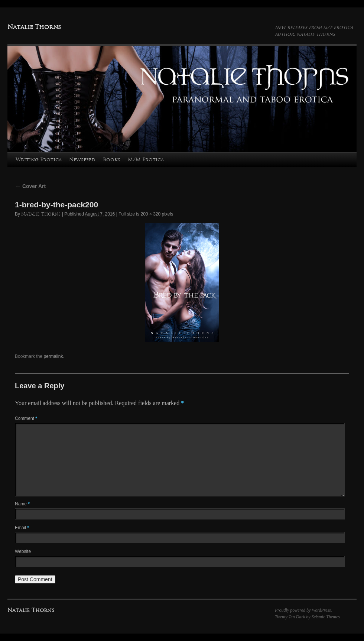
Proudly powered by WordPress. (303, 610)
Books (112, 160)
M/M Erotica (146, 160)
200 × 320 (150, 214)
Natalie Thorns (34, 27)
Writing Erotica (39, 160)
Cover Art (30, 186)
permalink (53, 356)
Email (22, 528)
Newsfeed (82, 160)
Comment (26, 418)
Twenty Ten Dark (290, 617)
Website (23, 551)
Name (22, 504)
